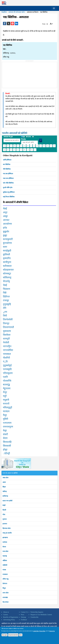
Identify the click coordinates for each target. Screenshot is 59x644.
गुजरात (5, 519)
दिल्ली (4, 510)
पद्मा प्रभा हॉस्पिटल (8, 178)
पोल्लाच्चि (7, 381)
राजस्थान (5, 574)
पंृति (5, 362)
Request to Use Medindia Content (41, 615)
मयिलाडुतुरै (8, 407)
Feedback (24, 620)
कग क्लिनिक (7, 164)
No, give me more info (13, 635)
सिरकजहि (7, 442)
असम (4, 482)
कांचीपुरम (7, 262)
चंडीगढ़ (5, 491)
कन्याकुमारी (8, 239)
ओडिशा (5, 561)
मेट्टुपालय (7, 388)
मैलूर (5, 415)
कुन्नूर (5, 235)
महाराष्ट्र (5, 556)
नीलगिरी (6, 358)
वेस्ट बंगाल (6, 602)
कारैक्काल (7, 266)
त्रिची (5, 316)
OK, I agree (5, 635)
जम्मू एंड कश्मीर (7, 533)
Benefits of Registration (11, 617)
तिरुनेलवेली (8, 319)
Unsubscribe (34, 617)
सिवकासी (7, 446)
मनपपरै (6, 404)
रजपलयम (7, 423)
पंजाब (4, 570)
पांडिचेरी (5, 565)
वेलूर (5, 430)
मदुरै (5, 396)
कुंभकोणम (7, 243)
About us (6, 612)
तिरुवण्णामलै (8, 327)
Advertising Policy (9, 620)
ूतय (5, 312)
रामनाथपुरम (8, 427)
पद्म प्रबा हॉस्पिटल (8, 174)
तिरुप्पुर (6, 323)
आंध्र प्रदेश (5, 478)
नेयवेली (6, 342)
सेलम (5, 438)
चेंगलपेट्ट (6, 281)
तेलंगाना (5, 584)
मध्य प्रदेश (5, 551)
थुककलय (7, 331)
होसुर (5, 450)
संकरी (5, 434)
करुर (5, 247)
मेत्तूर (5, 392)
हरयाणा (5, 524)
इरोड (5, 228)
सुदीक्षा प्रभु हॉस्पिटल (9, 192)
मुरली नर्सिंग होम (8, 188)
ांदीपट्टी (6, 453)
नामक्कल (7, 354)
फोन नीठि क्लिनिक (8, 183)
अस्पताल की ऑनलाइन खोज (17, 12)
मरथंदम (6, 411)
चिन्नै (5, 293)
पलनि (5, 377)
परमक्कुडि (7, 369)
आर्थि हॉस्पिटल (7, 160)
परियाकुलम (8, 373)
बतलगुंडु (6, 385)
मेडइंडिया (4, 12)
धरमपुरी (6, 339)
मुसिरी (6, 419)
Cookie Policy (36, 631)
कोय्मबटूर (7, 274)
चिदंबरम (6, 289)
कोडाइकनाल (8, 270)
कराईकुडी (7, 251)
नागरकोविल (8, 350)
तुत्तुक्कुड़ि (7, 304)
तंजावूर (6, 300)
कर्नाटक (5, 542)
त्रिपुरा (4, 588)
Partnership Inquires (37, 612)
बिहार (4, 487)
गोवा (4, 515)
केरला (4, 547)
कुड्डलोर (6, 232)
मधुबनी (6, 400)
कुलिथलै (6, 254)
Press (23, 615)
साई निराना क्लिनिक (9, 197)
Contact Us (24, 612)
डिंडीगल (6, 297)
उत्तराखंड (5, 597)
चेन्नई (5, 209)
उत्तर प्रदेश (6, 593)
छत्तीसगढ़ (5, 496)
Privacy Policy (42, 631)
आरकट (6, 220)
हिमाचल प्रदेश (7, 528)
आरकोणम (7, 224)
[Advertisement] (17, 74)
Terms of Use (52, 631)
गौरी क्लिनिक (7, 169)
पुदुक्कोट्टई (7, 365)
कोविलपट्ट (7, 277)
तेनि (5, 308)
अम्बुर (5, 216)
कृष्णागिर (7, 258)
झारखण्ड (5, 538)
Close (21, 635)
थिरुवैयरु (7, 335)
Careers (6, 615)
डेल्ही (4, 505)
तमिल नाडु (6, 579)
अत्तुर (5, 212)
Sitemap (23, 617)
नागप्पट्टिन (7, 346)
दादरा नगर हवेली (7, 501)
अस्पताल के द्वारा (8, 137)
